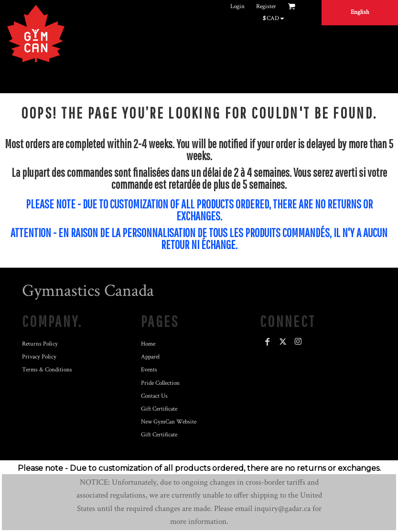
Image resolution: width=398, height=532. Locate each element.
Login (237, 6)
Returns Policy (40, 344)
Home (148, 344)
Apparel (150, 357)
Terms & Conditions (47, 370)
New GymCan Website (169, 422)
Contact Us (154, 396)
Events (149, 370)
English (360, 12)
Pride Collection (160, 383)
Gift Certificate (159, 409)
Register (266, 6)
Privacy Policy (39, 357)
